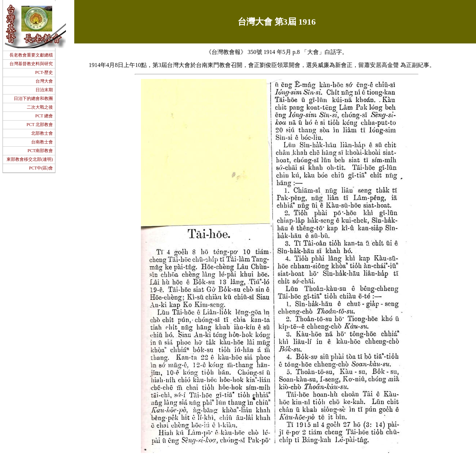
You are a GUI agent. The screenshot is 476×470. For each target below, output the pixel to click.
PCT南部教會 (40, 151)
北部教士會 (42, 133)
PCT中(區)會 (41, 168)
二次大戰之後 (40, 107)
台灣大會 (44, 81)
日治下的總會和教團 (33, 98)
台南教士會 (42, 142)
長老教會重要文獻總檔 (31, 55)
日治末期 (44, 90)
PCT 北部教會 (40, 125)
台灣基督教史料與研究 (31, 64)
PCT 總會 (44, 116)
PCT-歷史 (44, 72)
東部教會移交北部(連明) (30, 159)
